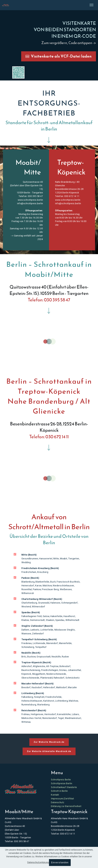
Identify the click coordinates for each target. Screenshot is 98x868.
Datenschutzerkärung (38, 863)
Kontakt (55, 795)
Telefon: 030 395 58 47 (31, 196)
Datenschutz (58, 802)
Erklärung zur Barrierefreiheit (66, 806)
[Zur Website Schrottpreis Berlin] (21, 789)
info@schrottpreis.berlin (30, 203)
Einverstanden (60, 863)
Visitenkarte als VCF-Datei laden (59, 56)
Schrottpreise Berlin (62, 783)
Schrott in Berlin (59, 791)
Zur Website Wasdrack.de (49, 742)
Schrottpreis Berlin (61, 780)
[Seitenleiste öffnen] (91, 5)
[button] (18, 72)
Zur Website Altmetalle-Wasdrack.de (49, 751)
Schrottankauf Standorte (64, 787)
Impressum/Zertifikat (62, 799)
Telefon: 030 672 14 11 (67, 196)
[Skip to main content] (6, 5)
